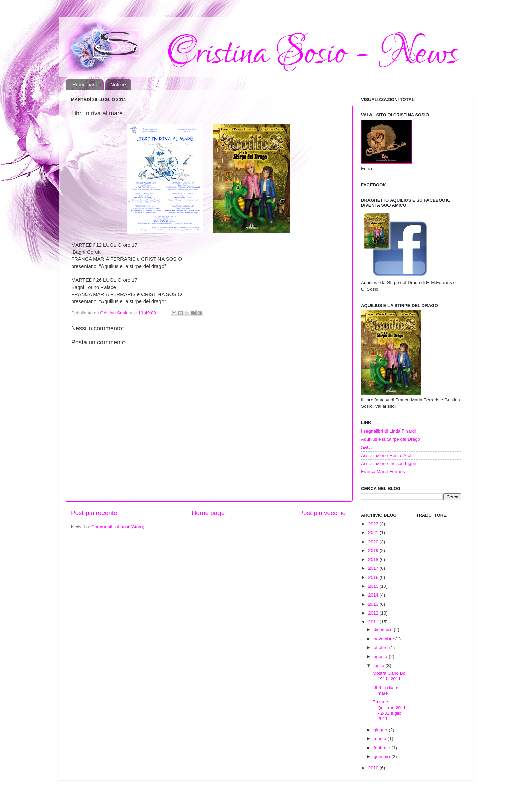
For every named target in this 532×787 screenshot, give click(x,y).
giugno (381, 730)
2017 (374, 568)
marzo (381, 739)
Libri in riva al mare (386, 690)
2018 (374, 559)
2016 (374, 577)
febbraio (383, 748)
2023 (374, 524)
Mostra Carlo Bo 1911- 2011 (389, 676)
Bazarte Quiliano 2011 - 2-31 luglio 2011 (389, 710)
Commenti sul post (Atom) (118, 527)
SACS (367, 447)
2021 (374, 533)
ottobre (381, 648)
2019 (374, 551)
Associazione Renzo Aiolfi (387, 455)
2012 (374, 613)
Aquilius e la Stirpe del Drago (391, 439)
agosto (381, 656)
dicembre (384, 630)
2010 (374, 768)
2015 (374, 586)
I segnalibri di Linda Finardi (388, 431)
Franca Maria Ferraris (383, 471)
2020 (374, 542)
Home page (85, 84)
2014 (374, 595)
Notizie (118, 84)
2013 (374, 604)
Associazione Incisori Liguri (389, 464)
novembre (384, 639)
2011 (374, 622)
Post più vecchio (322, 513)
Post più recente (94, 513)
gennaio (382, 757)
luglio (379, 666)
